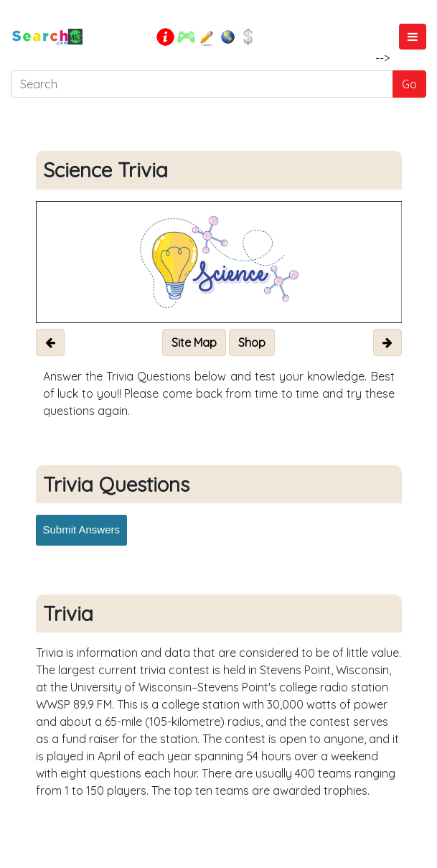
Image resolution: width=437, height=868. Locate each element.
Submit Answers (82, 529)
